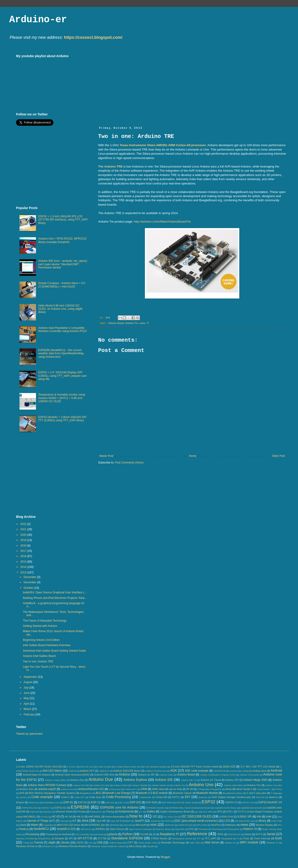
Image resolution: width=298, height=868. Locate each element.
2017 (24, 551)
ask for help (175, 789)
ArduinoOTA (131, 789)
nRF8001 (100, 829)
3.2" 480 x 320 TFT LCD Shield (258, 767)
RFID (220, 834)
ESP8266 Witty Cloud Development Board (190, 808)
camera (23, 797)
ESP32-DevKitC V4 (270, 802)
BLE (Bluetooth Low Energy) (113, 793)
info (259, 817)
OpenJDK (180, 829)
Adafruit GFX (87, 771)
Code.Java (95, 797)
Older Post (278, 456)
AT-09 (190, 789)
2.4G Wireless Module (156, 767)
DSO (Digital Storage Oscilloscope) (232, 797)
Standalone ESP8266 (127, 838)
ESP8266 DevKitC (156, 808)
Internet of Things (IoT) (41, 821)
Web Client (195, 843)
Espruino (47, 812)
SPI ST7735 (85, 838)
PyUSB (144, 834)
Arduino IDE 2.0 (189, 780)
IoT (74, 821)
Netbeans (231, 825)
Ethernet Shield (64, 812)
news (142, 323)
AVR (22, 793)
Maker (35, 825)
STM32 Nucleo (159, 838)
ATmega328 (215, 789)
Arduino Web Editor (233, 785)
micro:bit (127, 825)
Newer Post (106, 456)
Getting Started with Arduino (40, 626)
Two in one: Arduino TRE (38, 661)
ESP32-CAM (248, 802)
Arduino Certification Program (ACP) (218, 775)
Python (127, 834)
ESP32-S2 (60, 808)
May (27, 698)
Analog (245, 771)
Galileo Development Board (175, 812)
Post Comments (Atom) (129, 463)
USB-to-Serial (116, 843)
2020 (24, 535)
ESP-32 (122, 802)
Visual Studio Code (147, 843)
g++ (141, 812)
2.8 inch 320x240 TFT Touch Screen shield (194, 767)
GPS (219, 812)
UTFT (130, 843)
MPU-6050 (202, 825)
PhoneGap (217, 829)
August (28, 682)
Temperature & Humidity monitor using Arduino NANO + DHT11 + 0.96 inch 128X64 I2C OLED (62, 398)
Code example (42, 797)
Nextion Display (264, 825)
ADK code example (197, 771)
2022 (24, 524)
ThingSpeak (227, 839)
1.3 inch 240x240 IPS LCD (80, 767)
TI (148, 323)
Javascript (156, 821)
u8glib (52, 843)
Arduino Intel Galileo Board (39, 656)
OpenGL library (164, 829)
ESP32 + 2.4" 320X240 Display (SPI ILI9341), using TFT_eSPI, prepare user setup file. (63, 376)
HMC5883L (95, 817)
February (29, 714)
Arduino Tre (132, 323)
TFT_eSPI (210, 838)
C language (276, 793)
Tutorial (39, 843)
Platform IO (250, 829)
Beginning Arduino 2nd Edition (41, 640)
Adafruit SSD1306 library (127, 771)
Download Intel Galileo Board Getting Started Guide (54, 651)
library (263, 821)
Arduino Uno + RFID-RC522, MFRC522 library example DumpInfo (62, 240)
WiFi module (249, 842)
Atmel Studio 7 (264, 789)
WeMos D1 (230, 843)
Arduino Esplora (135, 780)
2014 (24, 567)
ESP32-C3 (231, 802)
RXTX (259, 834)
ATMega (201, 789)
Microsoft (141, 825)
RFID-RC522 (234, 834)
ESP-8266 (152, 802)
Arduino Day (77, 780)
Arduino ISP (232, 780)
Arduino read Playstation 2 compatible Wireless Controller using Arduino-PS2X (63, 329)
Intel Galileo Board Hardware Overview (47, 645)
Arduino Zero (27, 789)
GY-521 (44, 817)
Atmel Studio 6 (244, 789)
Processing (32, 834)
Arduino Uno (201, 785)
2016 (24, 556)
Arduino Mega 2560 (255, 780)
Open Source (117, 829)
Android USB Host (104, 775)
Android (276, 770)
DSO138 (260, 797)
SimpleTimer (44, 839)
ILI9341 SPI (245, 817)
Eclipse (20, 802)
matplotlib (48, 825)
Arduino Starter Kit (160, 785)
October (29, 588)
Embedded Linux (51, 802)
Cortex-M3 (161, 797)
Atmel (229, 789)
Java (85, 821)
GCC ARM (208, 812)
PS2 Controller (82, 834)
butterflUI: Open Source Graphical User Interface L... (55, 592)
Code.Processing (119, 797)
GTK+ (230, 812)
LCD (227, 821)
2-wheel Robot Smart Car (128, 767)
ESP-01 (68, 802)
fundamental (126, 812)
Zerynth (150, 846)
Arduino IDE (164, 780)
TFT (199, 839)
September (31, 677)
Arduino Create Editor (55, 780)
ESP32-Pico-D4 (29, 808)
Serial (271, 834)
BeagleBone (86, 793)
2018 (24, 546)
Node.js (24, 829)
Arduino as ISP (146, 775)
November (30, 582)
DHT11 (176, 797)
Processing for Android (58, 834)
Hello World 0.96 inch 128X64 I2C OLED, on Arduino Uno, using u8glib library (60, 309)
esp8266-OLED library (225, 808)
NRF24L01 (86, 829)
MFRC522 (114, 825)
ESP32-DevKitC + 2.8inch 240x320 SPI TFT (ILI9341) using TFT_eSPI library (62, 419)
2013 (24, 572)
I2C (155, 817)
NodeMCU (41, 829)
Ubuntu (65, 843)
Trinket (26, 843)
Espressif (34, 812)
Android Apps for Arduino (37, 775)
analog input (259, 771)
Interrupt (64, 821)
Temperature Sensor (182, 839)
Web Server (212, 843)
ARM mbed (158, 789)
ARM (144, 789)
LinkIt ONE (277, 821)
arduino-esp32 (47, 789)
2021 (24, 529)
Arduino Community (250, 775)
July (26, 688)
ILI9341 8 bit (226, 817)
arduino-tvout (67, 789)
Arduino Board (116, 323)
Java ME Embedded (120, 821)
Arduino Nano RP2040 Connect (47, 785)
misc (154, 825)
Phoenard (203, 829)
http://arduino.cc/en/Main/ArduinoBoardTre (162, 222)
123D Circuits (104, 767)
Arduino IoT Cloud (211, 780)
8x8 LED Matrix (52, 771)
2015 (24, 562)
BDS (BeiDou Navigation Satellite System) (52, 793)
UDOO (80, 843)
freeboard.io (96, 812)
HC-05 (56, 817)
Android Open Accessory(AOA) (72, 775)
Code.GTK (79, 797)
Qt (154, 834)
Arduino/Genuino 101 (91, 789)
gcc (197, 812)
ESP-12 (96, 802)
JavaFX (139, 821)
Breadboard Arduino (233, 793)
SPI (71, 838)
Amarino (234, 771)
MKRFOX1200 (185, 825)
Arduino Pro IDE (81, 785)
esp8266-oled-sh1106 (251, 808)
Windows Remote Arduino (73, 846)
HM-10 (80, 817)
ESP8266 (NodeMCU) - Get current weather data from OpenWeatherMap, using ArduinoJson (61, 353)
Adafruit (72, 771)
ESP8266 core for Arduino (119, 807)
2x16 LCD (229, 767)
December (30, 577)
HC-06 (68, 817)
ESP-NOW (167, 802)
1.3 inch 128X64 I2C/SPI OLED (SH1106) (39, 767)
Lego (252, 821)
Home (193, 456)
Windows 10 (272, 843)
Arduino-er (38, 20)
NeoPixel (216, 825)
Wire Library (136, 846)
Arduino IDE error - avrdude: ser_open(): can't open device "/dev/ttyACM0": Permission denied (63, 264)
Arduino (124, 774)
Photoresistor (233, 829)
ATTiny (279, 789)
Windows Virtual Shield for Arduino (108, 846)
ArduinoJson (115, 789)
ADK (174, 770)
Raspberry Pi (170, 834)
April (27, 704)
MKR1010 (170, 825)
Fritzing (110, 812)
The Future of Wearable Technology (45, 621)
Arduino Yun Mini (274, 785)
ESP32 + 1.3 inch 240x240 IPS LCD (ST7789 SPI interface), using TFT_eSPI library (63, 220)
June (27, 693)
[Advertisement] (166, 86)
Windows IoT (48, 846)
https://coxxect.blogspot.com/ (93, 37)
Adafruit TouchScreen (156, 771)
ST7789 (102, 838)
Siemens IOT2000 (25, 839)
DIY (188, 797)
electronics (34, 802)
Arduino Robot (121, 785)
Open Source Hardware (140, 829)
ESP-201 (110, 802)
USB (100, 843)
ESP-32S (135, 802)
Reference (197, 834)
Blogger (165, 857)
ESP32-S (46, 808)
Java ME (101, 821)
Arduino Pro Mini (101, 785)
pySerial (112, 834)
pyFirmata (98, 834)
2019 (24, 540)
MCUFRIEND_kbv (95, 825)
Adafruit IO (104, 771)
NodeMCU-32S (66, 829)
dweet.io (273, 797)
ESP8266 (80, 807)
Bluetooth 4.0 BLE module (152, 793)
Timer (246, 838)
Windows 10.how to (27, 846)
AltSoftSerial (219, 771)
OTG (191, 829)
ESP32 (208, 802)
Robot (248, 834)
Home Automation (115, 817)
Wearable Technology (173, 843)
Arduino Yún (254, 785)
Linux (23, 825)
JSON (167, 821)
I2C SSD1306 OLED (196, 816)
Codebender (145, 797)
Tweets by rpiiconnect (29, 734)
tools (279, 838)
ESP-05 (82, 802)
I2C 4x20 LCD (170, 817)
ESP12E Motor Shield (187, 802)
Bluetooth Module (207, 793)
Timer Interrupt (262, 838)
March (28, 709)
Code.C (65, 797)
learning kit (240, 821)
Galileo (151, 812)
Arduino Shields (140, 785)
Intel (269, 817)
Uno (91, 843)
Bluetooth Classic (182, 793)
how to (136, 816)
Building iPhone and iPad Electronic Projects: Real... (55, 598)
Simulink (59, 838)
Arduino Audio (166, 775)
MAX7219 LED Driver (69, 825)
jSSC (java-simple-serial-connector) (196, 821)
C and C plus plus (256, 793)
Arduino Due (101, 779)
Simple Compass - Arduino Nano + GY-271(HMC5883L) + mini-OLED (62, 285)
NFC (280, 825)
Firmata (81, 812)
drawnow (203, 797)
